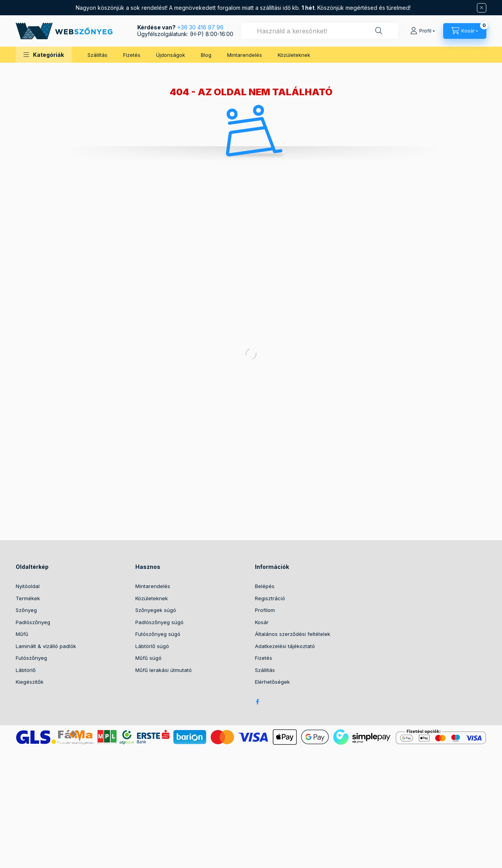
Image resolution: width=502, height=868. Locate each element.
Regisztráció (270, 598)
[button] (44, 55)
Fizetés (132, 55)
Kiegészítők (30, 682)
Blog (206, 55)
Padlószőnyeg (33, 622)
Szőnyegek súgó (156, 610)
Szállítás (97, 55)
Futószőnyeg (31, 658)
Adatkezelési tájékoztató (285, 646)
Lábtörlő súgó (152, 646)
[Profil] (423, 31)
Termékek (28, 598)
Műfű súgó (148, 658)
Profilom (265, 610)
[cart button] (465, 31)
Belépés (265, 586)
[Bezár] (482, 8)
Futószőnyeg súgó (158, 634)
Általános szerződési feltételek (293, 634)
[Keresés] (379, 31)
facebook (257, 702)
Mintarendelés (245, 55)
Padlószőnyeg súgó (159, 622)
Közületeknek (294, 55)
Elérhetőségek (272, 682)
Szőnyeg (26, 610)
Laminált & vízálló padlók (46, 646)
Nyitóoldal (28, 586)
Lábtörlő (26, 670)
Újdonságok (171, 55)
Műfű (22, 634)
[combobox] (320, 31)
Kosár (262, 622)
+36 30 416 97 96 (200, 27)
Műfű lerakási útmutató (164, 670)
